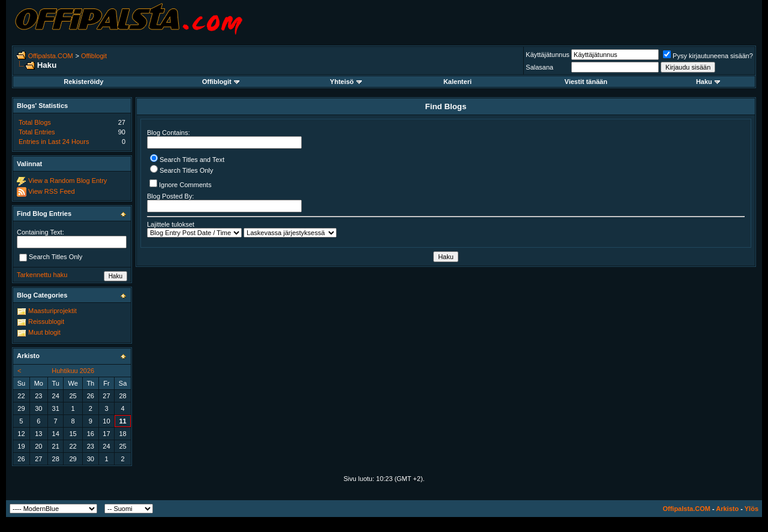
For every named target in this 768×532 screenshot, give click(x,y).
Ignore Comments (180, 184)
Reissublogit (46, 321)
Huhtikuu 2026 (73, 371)
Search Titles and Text (187, 160)
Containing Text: (40, 232)
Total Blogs (35, 122)
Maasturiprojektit (52, 311)
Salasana (539, 67)
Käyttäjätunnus (547, 55)
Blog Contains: (224, 139)
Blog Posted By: (224, 202)
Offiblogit (94, 56)
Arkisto (727, 509)
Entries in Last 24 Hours (54, 142)
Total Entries (37, 132)
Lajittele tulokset (171, 224)
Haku (708, 82)
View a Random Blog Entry (67, 181)
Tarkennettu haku (42, 275)
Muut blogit (44, 332)
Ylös (751, 509)
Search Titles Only (181, 170)
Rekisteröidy (83, 82)
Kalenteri (457, 82)
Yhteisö (346, 82)
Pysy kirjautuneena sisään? (708, 56)
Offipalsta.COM (51, 56)
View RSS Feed (51, 191)
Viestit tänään (586, 82)
